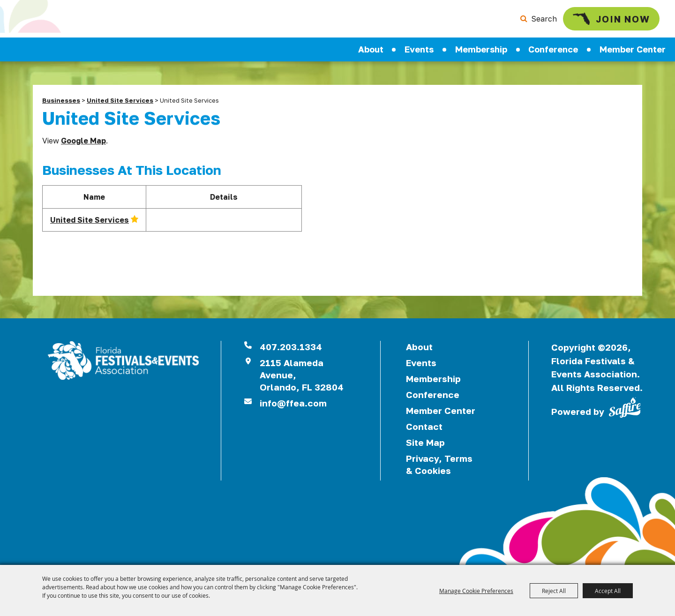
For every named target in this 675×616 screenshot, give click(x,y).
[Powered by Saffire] (625, 406)
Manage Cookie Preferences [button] (476, 591)
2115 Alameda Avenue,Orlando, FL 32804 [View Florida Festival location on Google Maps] (302, 375)
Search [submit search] (544, 19)
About (371, 49)
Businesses (61, 100)
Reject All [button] (554, 591)
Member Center (633, 49)
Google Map (83, 141)
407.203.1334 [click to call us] (291, 347)
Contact (424, 426)
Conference (553, 49)
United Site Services (120, 100)
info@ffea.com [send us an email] (293, 403)
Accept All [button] (608, 591)
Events (419, 49)
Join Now (611, 19)
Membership (481, 49)
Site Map (425, 442)
